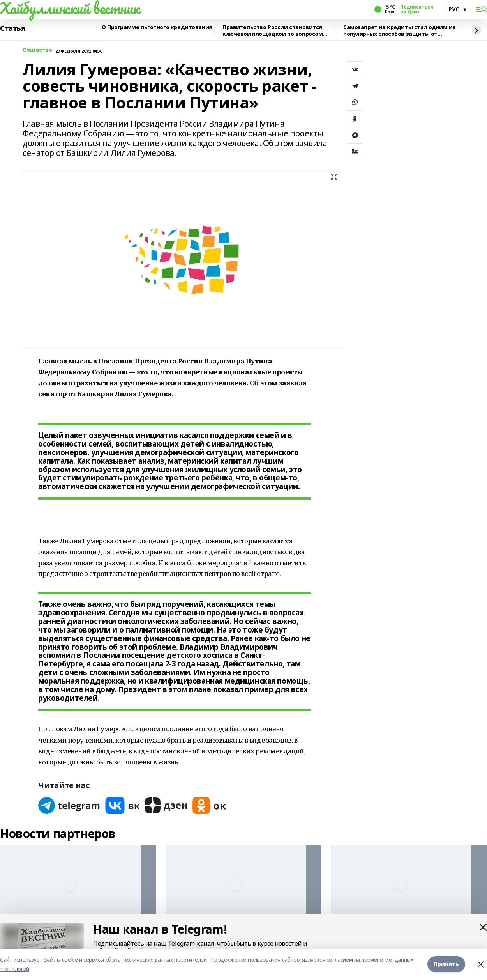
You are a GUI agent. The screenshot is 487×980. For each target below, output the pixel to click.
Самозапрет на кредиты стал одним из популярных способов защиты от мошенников (399, 31)
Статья (12, 28)
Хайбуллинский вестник (70, 8)
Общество (37, 50)
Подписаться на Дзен (416, 9)
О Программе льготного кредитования (157, 27)
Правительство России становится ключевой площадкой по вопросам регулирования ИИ (273, 31)
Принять (446, 964)
